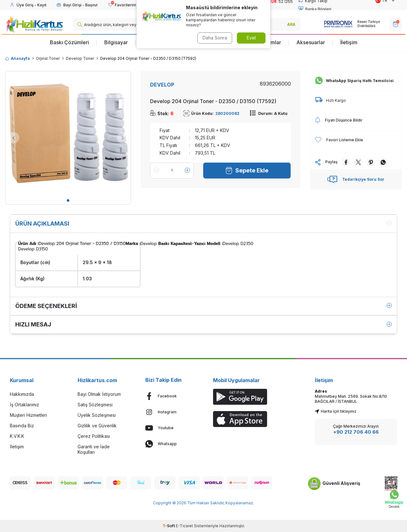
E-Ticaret (184, 526)
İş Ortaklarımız (24, 405)
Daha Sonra (215, 38)
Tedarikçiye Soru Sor (356, 179)
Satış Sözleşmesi (95, 405)
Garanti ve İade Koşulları (94, 449)
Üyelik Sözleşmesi (97, 415)
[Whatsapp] (170, 444)
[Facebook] (170, 396)
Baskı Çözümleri (69, 42)
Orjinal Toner (48, 58)
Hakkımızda (22, 394)
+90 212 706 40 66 (356, 432)
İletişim (349, 42)
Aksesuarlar (311, 42)
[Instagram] (170, 412)
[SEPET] (396, 24)
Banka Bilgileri (315, 9)
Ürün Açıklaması (203, 224)
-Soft (169, 526)
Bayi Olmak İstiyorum (99, 394)
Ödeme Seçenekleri (203, 306)
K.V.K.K (17, 436)
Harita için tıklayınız (336, 411)
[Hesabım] (28, 5)
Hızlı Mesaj (203, 324)
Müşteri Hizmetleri (28, 415)
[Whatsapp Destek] (394, 499)
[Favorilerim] (122, 5)
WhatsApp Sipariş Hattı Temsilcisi (354, 81)
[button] (68, 200)
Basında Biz (22, 426)
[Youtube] (170, 428)
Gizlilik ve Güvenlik (97, 426)
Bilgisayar (116, 42)
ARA (291, 24)
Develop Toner (80, 58)
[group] (68, 134)
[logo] (34, 24)
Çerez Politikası (94, 436)
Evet (251, 38)
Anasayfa (17, 58)
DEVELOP (162, 85)
